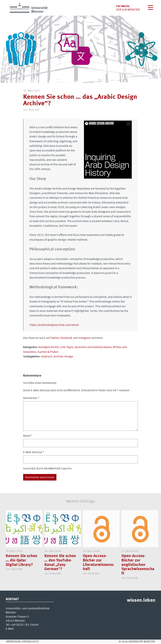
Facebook (66, 338)
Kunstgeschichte (49, 347)
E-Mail (10, 629)
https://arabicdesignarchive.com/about (54, 325)
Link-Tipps (67, 347)
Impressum (13, 642)
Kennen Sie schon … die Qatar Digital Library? (22, 561)
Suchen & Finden (48, 352)
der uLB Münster (128, 10)
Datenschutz (30, 642)
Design (69, 357)
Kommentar (31, 398)
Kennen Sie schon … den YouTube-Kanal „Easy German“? (60, 563)
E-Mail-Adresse (34, 452)
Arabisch (47, 357)
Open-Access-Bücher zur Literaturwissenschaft (98, 563)
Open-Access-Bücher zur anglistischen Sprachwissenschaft (138, 565)
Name (28, 436)
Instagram (84, 338)
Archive (58, 357)
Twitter (55, 338)
